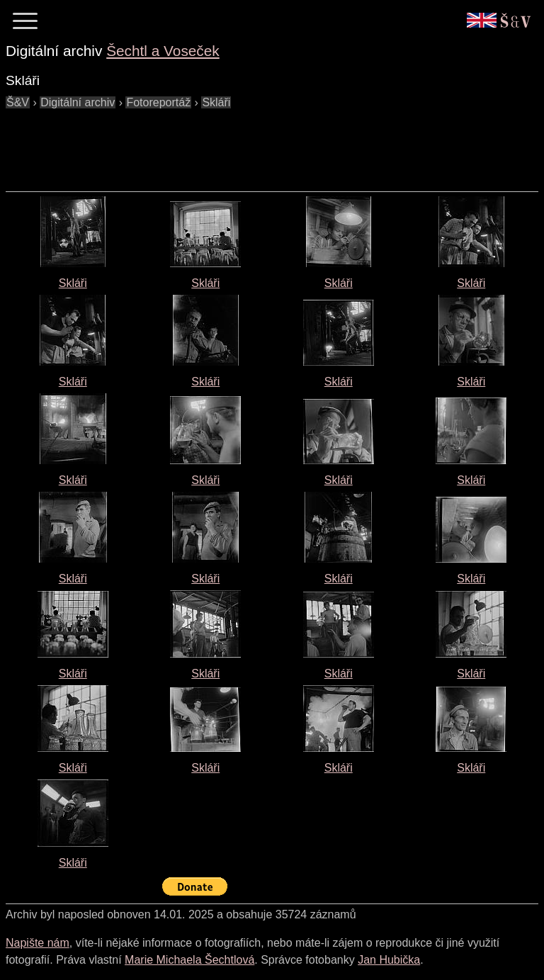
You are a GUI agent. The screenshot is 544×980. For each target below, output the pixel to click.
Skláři (73, 283)
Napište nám (38, 943)
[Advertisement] (263, 143)
